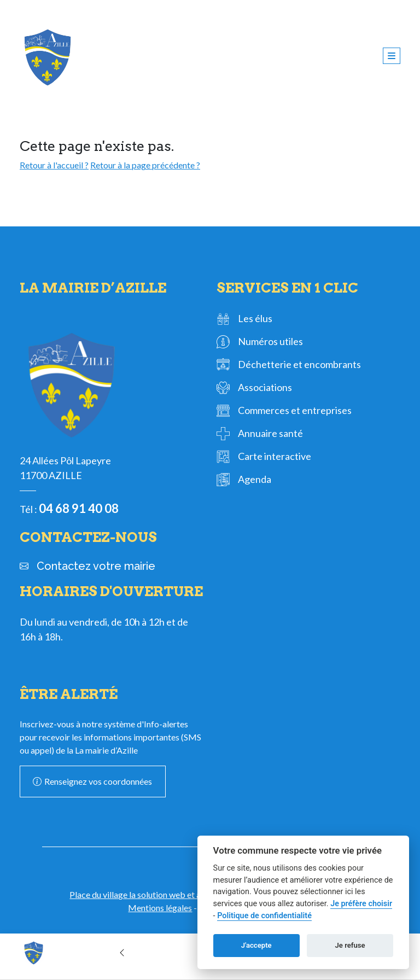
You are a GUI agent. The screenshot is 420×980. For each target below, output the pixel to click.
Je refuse (350, 945)
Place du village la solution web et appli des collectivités (173, 894)
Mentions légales (160, 908)
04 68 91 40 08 (79, 508)
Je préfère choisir (361, 904)
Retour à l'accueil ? (54, 165)
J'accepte (256, 945)
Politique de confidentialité (264, 916)
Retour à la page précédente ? (145, 165)
